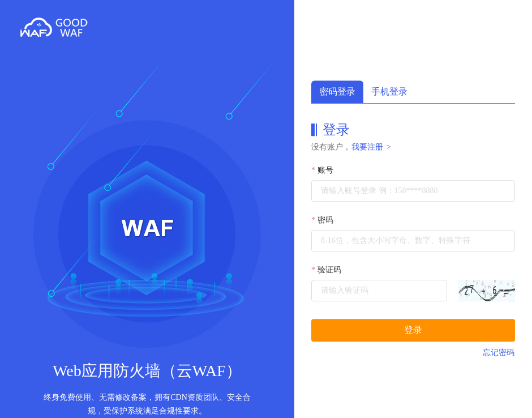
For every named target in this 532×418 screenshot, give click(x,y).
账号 (325, 170)
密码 (325, 220)
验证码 (329, 270)
